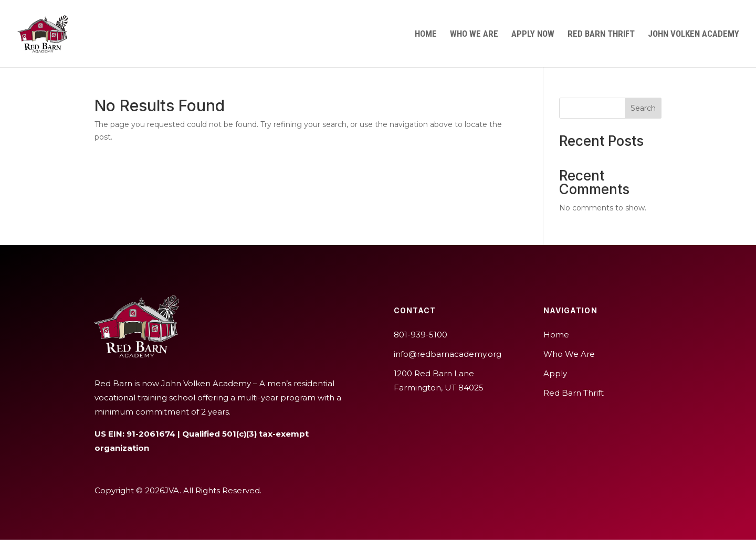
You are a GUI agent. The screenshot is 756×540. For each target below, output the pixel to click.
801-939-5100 (421, 335)
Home (426, 34)
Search (643, 108)
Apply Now (533, 34)
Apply (555, 373)
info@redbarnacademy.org (448, 354)
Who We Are (474, 34)
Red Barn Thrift (601, 34)
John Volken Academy (694, 34)
